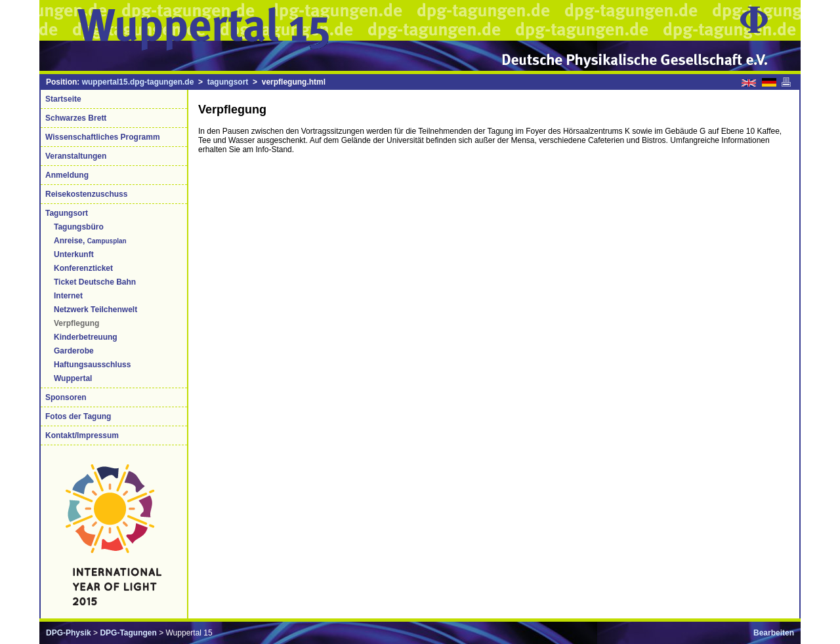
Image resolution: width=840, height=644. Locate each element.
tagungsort (228, 82)
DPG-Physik (69, 633)
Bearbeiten (774, 633)
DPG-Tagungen (128, 633)
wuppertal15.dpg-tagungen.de (138, 82)
